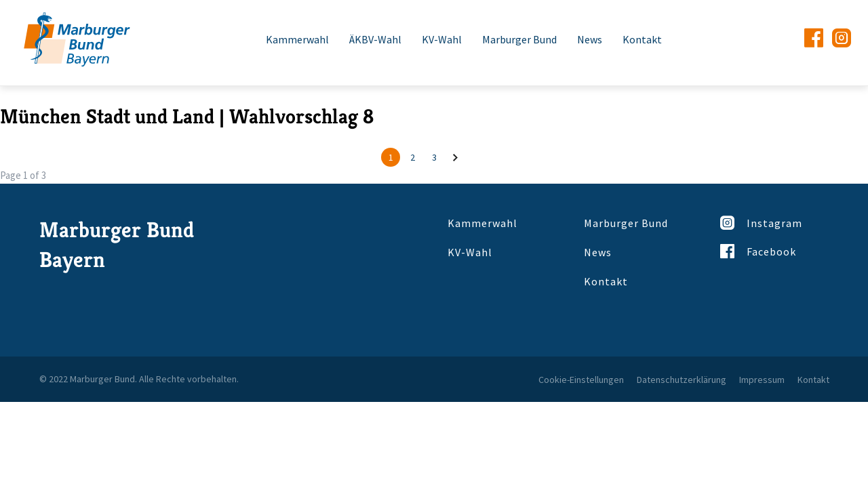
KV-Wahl (442, 39)
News (590, 39)
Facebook (758, 251)
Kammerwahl (297, 39)
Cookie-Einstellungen (581, 380)
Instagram (761, 223)
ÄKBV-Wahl (375, 39)
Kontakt (642, 39)
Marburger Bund (519, 39)
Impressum (762, 380)
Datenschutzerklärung (682, 380)
